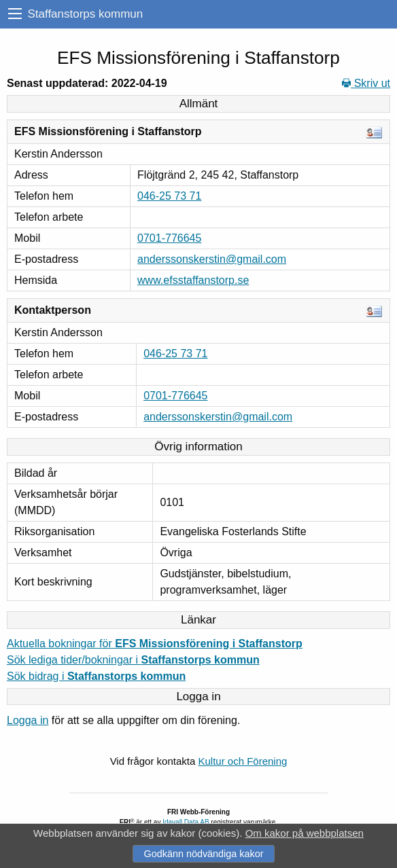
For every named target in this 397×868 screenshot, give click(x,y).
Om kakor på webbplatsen (305, 833)
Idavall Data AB (186, 822)
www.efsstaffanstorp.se (193, 280)
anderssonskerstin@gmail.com (212, 259)
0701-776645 (169, 238)
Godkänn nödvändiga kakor (203, 854)
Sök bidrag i (96, 676)
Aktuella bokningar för (155, 644)
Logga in (28, 720)
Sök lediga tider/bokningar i (133, 660)
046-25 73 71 (169, 196)
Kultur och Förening (242, 761)
